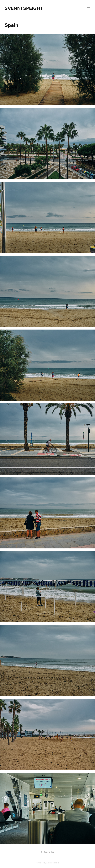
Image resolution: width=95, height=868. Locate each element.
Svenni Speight (24, 8)
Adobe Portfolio (53, 863)
